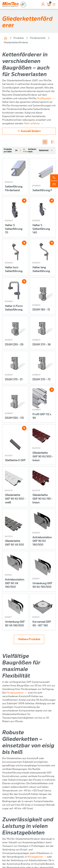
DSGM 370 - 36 (42, 345)
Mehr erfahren (32, 123)
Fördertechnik (38, 38)
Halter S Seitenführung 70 (14, 229)
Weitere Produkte (29, 639)
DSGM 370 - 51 (14, 379)
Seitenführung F (42, 190)
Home (6, 38)
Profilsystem (44, 98)
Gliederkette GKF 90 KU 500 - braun (43, 457)
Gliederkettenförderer (16, 42)
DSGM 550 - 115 (14, 418)
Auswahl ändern (29, 131)
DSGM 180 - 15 (41, 310)
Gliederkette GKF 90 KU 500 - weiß (15, 499)
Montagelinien (35, 857)
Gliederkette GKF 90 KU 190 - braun (42, 499)
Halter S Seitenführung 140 (41, 229)
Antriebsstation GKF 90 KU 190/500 (42, 541)
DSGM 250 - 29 (14, 345)
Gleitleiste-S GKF (15, 460)
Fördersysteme (15, 693)
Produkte (19, 38)
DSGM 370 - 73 (41, 379)
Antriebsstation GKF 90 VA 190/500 (15, 583)
